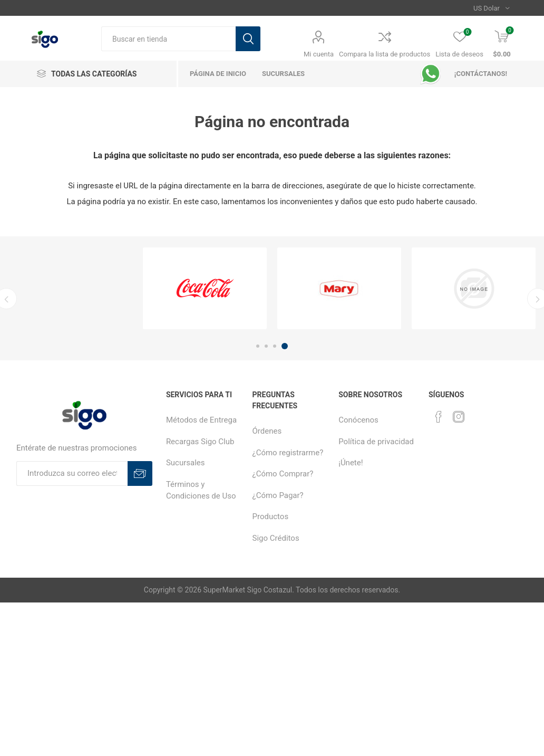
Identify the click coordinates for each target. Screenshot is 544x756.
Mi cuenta (319, 54)
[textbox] (168, 39)
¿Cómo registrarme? (288, 453)
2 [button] (266, 346)
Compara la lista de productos (385, 54)
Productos (271, 516)
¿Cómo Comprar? (283, 474)
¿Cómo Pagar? (278, 495)
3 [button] (275, 346)
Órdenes (267, 431)
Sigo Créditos (276, 538)
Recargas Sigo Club (200, 442)
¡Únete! (351, 463)
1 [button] (258, 346)
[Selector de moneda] (492, 8)
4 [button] (285, 346)
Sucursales (186, 463)
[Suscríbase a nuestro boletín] (72, 473)
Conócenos (358, 420)
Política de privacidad (376, 442)
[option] (205, 288)
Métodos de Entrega (201, 420)
